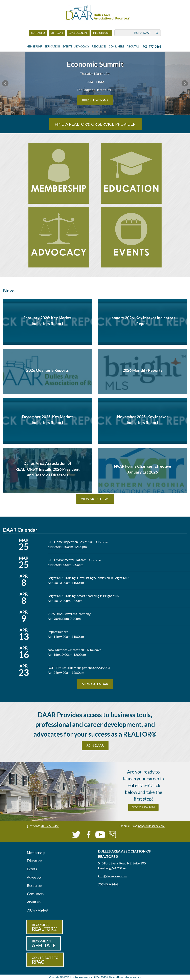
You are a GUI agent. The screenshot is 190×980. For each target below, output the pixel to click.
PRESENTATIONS (95, 100)
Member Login (102, 34)
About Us (133, 47)
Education (52, 47)
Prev (5, 83)
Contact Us (38, 33)
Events (67, 47)
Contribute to (45, 960)
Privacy (122, 977)
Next (185, 83)
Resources (99, 47)
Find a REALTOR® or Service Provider (95, 124)
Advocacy (82, 47)
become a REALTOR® (143, 807)
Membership (34, 47)
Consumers (116, 47)
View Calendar (95, 684)
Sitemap (113, 977)
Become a (45, 927)
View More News (95, 499)
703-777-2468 (152, 47)
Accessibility (134, 977)
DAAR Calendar (78, 33)
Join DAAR (57, 33)
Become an (44, 944)
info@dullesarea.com (151, 826)
